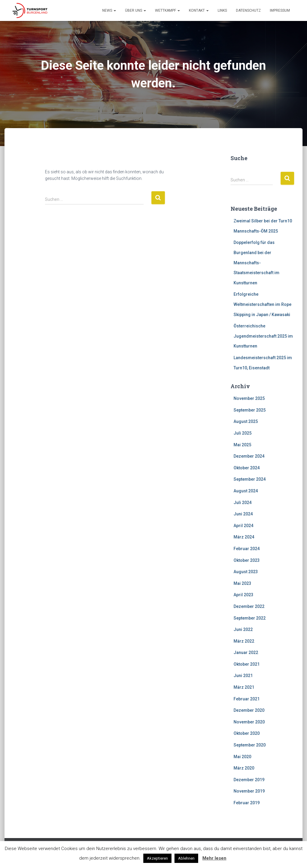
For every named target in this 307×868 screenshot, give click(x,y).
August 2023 (246, 572)
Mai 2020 (242, 757)
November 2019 (249, 791)
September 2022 (250, 618)
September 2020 (250, 745)
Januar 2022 (246, 652)
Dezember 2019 (249, 780)
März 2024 (244, 537)
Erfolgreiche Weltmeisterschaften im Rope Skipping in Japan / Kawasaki (262, 304)
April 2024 (243, 526)
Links (222, 10)
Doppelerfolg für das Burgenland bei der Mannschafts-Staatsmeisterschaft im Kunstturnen (256, 262)
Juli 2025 (243, 433)
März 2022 (244, 641)
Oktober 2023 (247, 560)
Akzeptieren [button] (157, 858)
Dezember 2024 (249, 456)
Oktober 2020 (247, 733)
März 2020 (244, 768)
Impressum (280, 10)
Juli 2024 (243, 503)
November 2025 (249, 398)
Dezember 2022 (249, 606)
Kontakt (199, 10)
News (109, 10)
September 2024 (250, 479)
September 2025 (250, 410)
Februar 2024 (247, 549)
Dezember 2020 (249, 710)
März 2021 (244, 687)
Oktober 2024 (247, 468)
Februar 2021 (247, 699)
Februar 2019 (247, 803)
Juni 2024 (243, 514)
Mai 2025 (242, 445)
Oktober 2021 (247, 664)
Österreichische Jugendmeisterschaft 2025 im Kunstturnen (263, 336)
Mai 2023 (242, 583)
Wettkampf (167, 10)
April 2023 (243, 595)
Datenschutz (248, 10)
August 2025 (246, 421)
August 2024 (246, 491)
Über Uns (136, 10)
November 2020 (249, 722)
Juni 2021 (243, 676)
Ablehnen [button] (186, 858)
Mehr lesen (214, 858)
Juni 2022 (243, 629)
